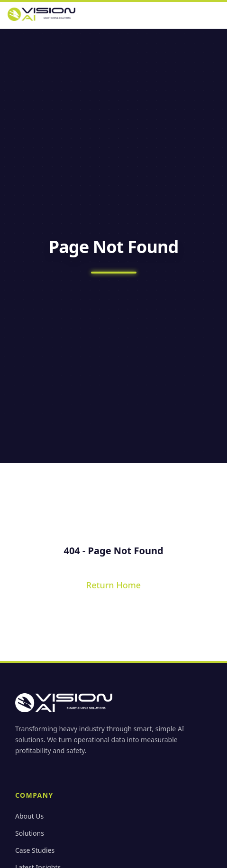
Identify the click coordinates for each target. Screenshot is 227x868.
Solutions (30, 833)
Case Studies (35, 850)
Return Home (113, 585)
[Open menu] (217, 14)
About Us (29, 816)
